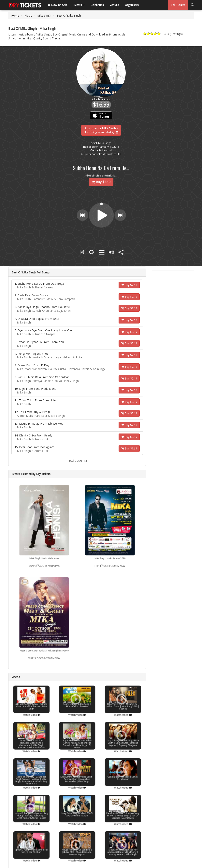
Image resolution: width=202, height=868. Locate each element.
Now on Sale (58, 5)
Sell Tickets (178, 5)
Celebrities (97, 5)
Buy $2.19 (129, 285)
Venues (114, 5)
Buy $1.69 (129, 448)
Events (79, 5)
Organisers (132, 5)
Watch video (31, 709)
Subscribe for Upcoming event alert (101, 130)
